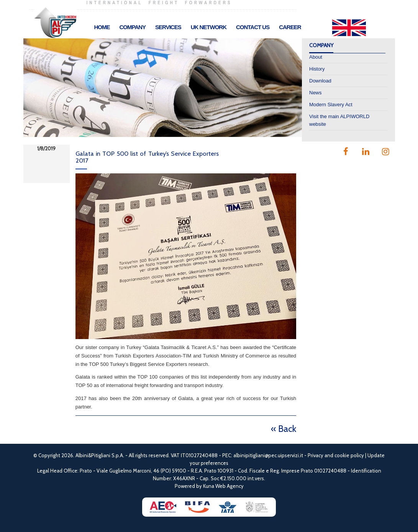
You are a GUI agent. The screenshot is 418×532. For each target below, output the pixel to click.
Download (320, 81)
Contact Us (253, 27)
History (317, 69)
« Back (284, 429)
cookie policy (349, 455)
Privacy (316, 455)
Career (290, 27)
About (316, 57)
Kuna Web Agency (223, 486)
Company (133, 27)
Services (168, 27)
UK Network (209, 27)
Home (102, 27)
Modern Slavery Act (331, 105)
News (316, 93)
